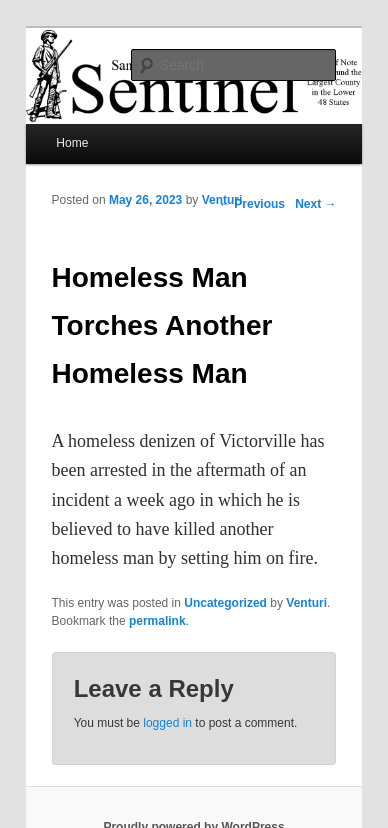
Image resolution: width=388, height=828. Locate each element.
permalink (157, 621)
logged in (167, 723)
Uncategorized (225, 603)
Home (72, 143)
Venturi (222, 200)
